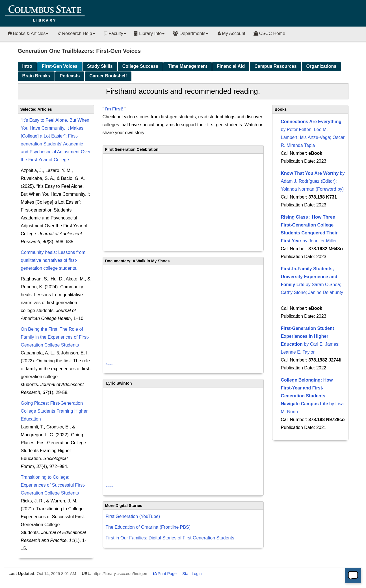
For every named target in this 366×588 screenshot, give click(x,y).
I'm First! (114, 109)
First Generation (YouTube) (133, 516)
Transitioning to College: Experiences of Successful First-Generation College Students (53, 485)
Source (109, 364)
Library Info (149, 33)
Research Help (75, 33)
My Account (231, 33)
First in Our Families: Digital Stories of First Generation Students (170, 538)
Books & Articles (28, 33)
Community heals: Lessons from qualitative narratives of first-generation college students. (53, 260)
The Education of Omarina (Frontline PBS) (148, 527)
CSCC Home (269, 33)
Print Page (165, 574)
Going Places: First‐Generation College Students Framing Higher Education (54, 411)
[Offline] (353, 576)
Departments (190, 33)
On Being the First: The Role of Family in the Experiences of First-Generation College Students (55, 337)
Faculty (114, 33)
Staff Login (192, 574)
